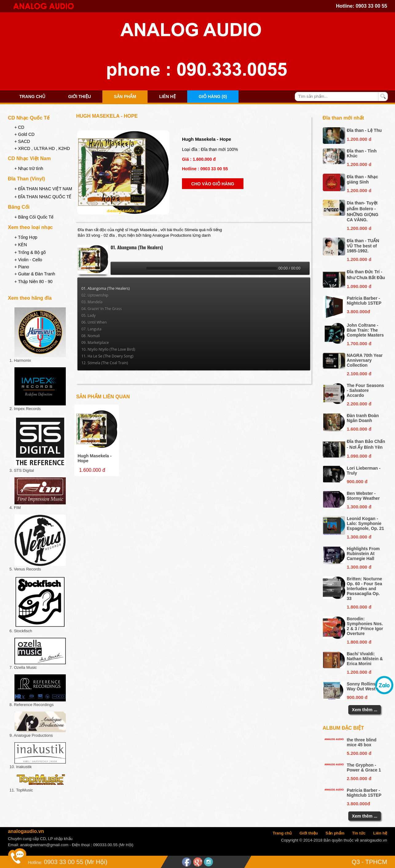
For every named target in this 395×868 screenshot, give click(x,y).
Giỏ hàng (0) (213, 97)
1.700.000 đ (359, 343)
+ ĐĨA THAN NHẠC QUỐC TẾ (43, 197)
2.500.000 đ (359, 778)
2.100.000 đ (359, 374)
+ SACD (22, 141)
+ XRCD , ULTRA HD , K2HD (42, 148)
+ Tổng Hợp (26, 237)
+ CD (19, 127)
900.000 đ (357, 481)
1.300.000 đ (359, 507)
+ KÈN (21, 245)
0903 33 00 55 (371, 6)
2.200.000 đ (359, 404)
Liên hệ (168, 97)
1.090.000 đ (359, 286)
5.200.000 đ (359, 753)
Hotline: (35, 862)
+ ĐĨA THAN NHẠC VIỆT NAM (43, 189)
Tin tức (359, 833)
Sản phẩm (125, 97)
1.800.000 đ (359, 607)
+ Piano (22, 267)
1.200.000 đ (359, 672)
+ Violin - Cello (28, 260)
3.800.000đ (358, 312)
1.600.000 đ (359, 429)
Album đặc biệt (344, 728)
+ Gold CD (25, 134)
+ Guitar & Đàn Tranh (35, 274)
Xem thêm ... (365, 710)
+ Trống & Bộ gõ (30, 252)
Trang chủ (32, 97)
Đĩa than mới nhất (344, 118)
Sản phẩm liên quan (103, 397)
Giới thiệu (80, 97)
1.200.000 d (359, 139)
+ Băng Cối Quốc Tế (34, 217)
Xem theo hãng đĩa (30, 298)
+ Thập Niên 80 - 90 (34, 282)
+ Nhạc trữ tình (29, 168)
